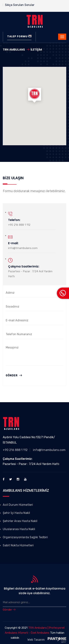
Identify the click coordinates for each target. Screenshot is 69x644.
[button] (35, 96)
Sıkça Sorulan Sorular (20, 5)
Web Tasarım (47, 640)
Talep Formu (19, 36)
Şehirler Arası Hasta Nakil (20, 521)
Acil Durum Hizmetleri (18, 505)
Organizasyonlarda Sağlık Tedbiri (25, 537)
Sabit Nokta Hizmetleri (18, 545)
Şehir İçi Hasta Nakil (16, 513)
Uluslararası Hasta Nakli (19, 529)
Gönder (14, 376)
